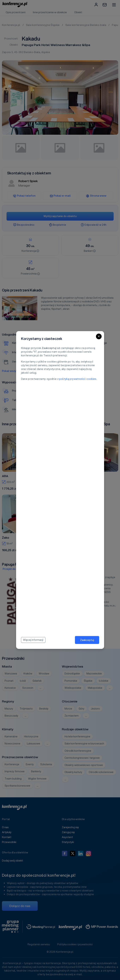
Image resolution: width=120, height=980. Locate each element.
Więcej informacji (33, 640)
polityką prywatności (72, 379)
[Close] (99, 336)
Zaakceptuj (87, 640)
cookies (91, 379)
